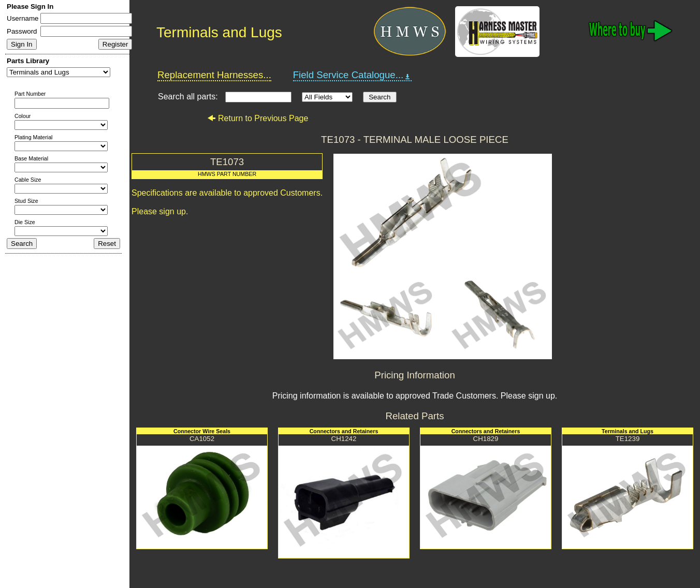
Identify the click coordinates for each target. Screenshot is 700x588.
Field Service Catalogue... (353, 75)
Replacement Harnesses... (214, 75)
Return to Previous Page (258, 118)
